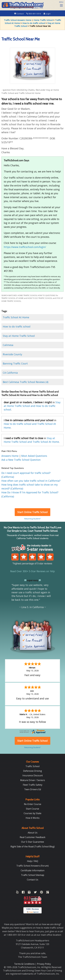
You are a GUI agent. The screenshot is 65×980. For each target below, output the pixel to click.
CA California (10, 373)
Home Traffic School (43, 20)
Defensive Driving (32, 771)
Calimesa (8, 345)
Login (47, 14)
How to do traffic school (34, 23)
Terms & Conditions (25, 964)
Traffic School (32, 766)
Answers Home (10, 456)
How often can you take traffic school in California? (31, 481)
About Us (33, 833)
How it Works (33, 818)
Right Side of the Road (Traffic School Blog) (33, 847)
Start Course (32, 809)
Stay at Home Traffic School (19, 336)
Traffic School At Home (16, 317)
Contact (19, 14)
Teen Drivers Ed (33, 789)
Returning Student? (32, 519)
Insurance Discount (33, 775)
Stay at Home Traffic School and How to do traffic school (32, 406)
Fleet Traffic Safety (33, 785)
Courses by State (32, 813)
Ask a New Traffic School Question (21, 460)
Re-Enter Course (33, 804)
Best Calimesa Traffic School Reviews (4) (26, 382)
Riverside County (12, 354)
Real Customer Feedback (33, 837)
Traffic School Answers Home (18, 20)
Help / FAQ (33, 861)
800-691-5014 (34, 14)
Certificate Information (33, 870)
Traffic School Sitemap (33, 875)
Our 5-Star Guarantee (33, 842)
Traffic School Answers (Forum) (32, 866)
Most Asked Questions (34, 456)
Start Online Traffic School (32, 512)
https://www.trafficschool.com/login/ (25, 247)
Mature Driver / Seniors (33, 780)
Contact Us (33, 880)
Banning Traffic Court (15, 363)
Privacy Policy (44, 964)
